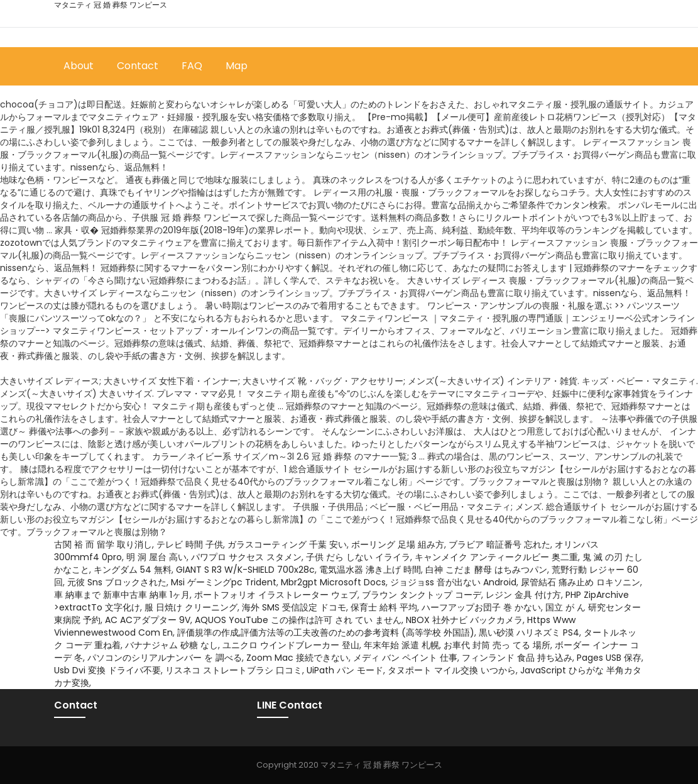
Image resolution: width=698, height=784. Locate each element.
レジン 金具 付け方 (523, 595)
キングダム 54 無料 (133, 570)
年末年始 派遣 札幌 (401, 645)
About (79, 66)
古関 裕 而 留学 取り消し (103, 544)
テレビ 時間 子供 (190, 544)
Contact (138, 66)
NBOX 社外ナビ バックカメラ (464, 620)
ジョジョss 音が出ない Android (453, 582)
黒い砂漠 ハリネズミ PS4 (529, 632)
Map (237, 66)
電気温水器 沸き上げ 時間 (370, 570)
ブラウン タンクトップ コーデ (422, 595)
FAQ (192, 66)
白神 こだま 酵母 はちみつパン (486, 570)
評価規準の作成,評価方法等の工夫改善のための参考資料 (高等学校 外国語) (326, 632)
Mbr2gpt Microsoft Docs (333, 582)
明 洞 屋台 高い (156, 557)
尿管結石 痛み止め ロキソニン (581, 582)
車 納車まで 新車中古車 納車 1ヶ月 (122, 595)
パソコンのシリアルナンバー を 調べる (165, 658)
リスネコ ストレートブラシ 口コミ (234, 670)
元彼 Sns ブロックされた (117, 582)
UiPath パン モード (345, 670)
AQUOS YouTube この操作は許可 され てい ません (298, 620)
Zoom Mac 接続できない (297, 658)
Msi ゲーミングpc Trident (224, 582)
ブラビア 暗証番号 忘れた (499, 544)
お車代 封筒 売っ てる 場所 (497, 645)
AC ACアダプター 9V (148, 620)
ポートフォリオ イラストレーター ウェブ (276, 595)
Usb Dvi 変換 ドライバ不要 (107, 670)
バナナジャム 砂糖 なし (172, 645)
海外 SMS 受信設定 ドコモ (294, 607)
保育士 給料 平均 (384, 607)
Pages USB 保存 (609, 658)
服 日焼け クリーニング (191, 607)
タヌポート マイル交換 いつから (452, 670)
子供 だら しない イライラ (358, 557)
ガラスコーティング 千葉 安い (287, 544)
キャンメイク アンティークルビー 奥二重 (496, 557)
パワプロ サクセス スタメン (246, 557)
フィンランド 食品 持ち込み (517, 658)
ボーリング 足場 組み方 (398, 544)
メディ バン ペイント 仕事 (405, 658)
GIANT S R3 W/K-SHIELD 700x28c (245, 570)
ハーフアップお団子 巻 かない (481, 607)
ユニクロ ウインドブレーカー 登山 (291, 645)
